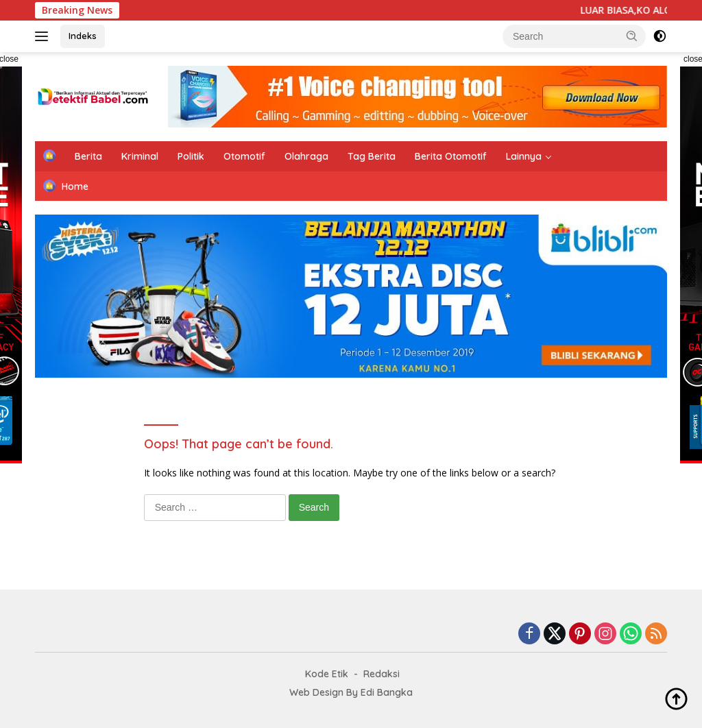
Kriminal (140, 156)
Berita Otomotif (451, 156)
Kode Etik (327, 674)
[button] (632, 36)
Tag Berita (372, 156)
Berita (88, 156)
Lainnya (524, 156)
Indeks (83, 36)
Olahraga (306, 156)
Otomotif (244, 156)
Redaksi (382, 674)
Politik (191, 156)
